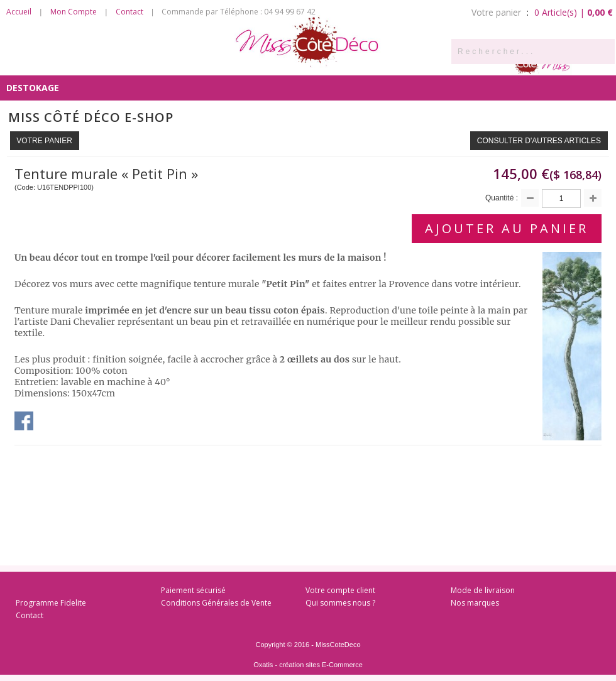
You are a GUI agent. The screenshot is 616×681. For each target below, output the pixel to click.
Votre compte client (340, 590)
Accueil (19, 12)
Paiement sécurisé (193, 590)
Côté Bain (338, 63)
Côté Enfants (408, 63)
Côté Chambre (267, 63)
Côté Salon (192, 63)
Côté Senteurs (42, 63)
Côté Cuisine (121, 63)
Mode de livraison (483, 590)
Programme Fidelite (51, 603)
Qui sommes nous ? (340, 603)
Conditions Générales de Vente (216, 603)
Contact (129, 12)
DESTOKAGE (33, 88)
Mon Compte (74, 12)
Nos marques (475, 603)
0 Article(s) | (574, 12)
